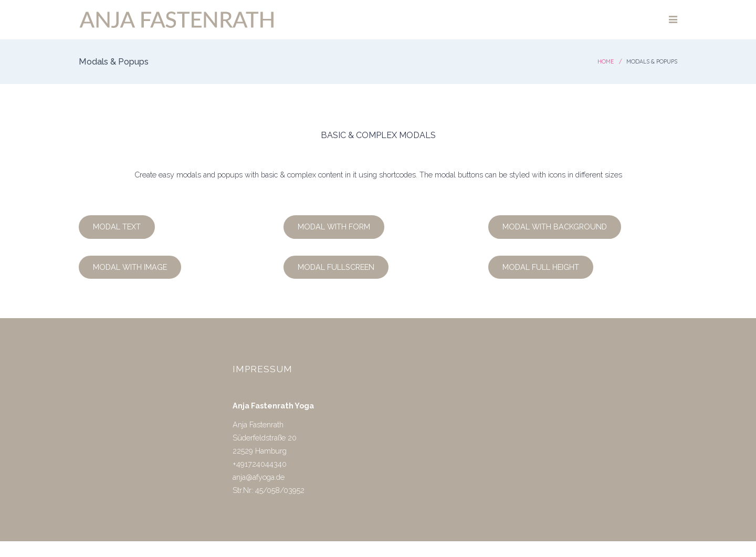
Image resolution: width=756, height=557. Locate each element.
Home (606, 61)
